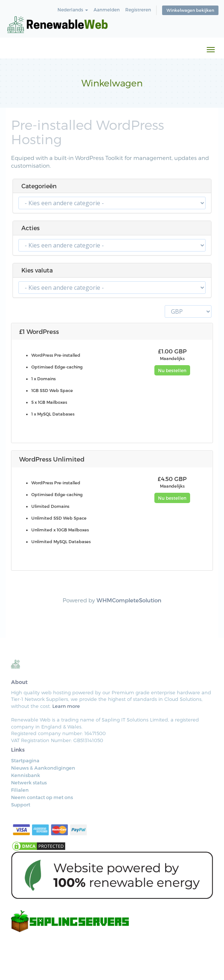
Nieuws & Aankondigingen (43, 768)
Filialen (20, 790)
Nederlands (73, 10)
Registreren (138, 10)
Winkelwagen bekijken (190, 10)
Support (21, 805)
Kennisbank (26, 775)
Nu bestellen (172, 370)
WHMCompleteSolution (129, 600)
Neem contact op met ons (42, 797)
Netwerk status (29, 783)
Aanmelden (107, 10)
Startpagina (25, 760)
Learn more (66, 706)
